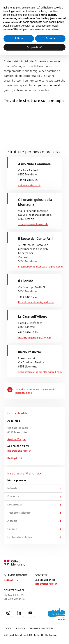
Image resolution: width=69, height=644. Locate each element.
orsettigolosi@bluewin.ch (33, 225)
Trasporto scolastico (19, 513)
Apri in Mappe (17, 439)
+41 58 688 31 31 (45, 580)
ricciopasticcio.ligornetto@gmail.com (40, 372)
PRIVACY (21, 629)
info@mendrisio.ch (46, 584)
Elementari (14, 497)
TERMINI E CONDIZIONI (42, 629)
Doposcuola (15, 505)
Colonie (12, 529)
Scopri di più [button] (34, 47)
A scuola (12, 521)
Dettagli (12, 458)
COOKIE (8, 629)
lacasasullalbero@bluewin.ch (35, 338)
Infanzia (12, 488)
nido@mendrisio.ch (29, 186)
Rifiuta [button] (19, 38)
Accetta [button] (50, 38)
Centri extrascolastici (20, 537)
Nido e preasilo (17, 480)
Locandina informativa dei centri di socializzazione (31, 391)
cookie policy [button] (56, 22)
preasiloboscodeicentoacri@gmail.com (40, 267)
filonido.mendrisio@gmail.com (36, 302)
